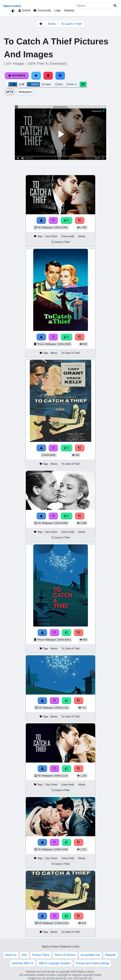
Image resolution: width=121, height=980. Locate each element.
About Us (11, 955)
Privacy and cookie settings (93, 963)
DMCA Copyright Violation (55, 963)
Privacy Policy (41, 955)
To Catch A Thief (71, 24)
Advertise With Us (23, 963)
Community (42, 10)
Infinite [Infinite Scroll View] (33, 84)
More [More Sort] (72, 84)
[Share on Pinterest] (48, 76)
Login (58, 10)
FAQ (24, 955)
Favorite (17, 76)
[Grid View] (13, 84)
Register (69, 10)
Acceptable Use (90, 955)
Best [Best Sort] (59, 84)
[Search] (115, 6)
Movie (52, 24)
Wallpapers (25, 92)
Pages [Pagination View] (46, 84)
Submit (24, 10)
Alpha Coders (12, 6)
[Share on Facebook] (60, 76)
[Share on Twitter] (36, 76)
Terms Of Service (65, 955)
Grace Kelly (68, 236)
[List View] (22, 84)
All (10, 92)
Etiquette (111, 955)
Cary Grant (51, 236)
